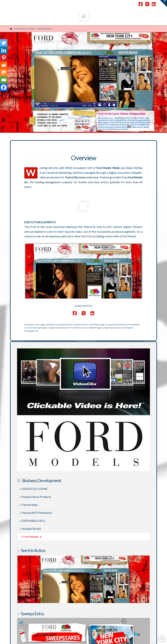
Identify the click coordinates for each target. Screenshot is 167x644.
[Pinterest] (4, 58)
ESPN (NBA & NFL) (32, 493)
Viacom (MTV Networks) (36, 485)
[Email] (4, 80)
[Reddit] (4, 65)
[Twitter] (4, 43)
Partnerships (29, 477)
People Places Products (36, 469)
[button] (84, 16)
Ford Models (31, 509)
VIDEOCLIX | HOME (34, 461)
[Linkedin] (4, 50)
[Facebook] (4, 87)
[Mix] (4, 73)
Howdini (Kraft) (30, 501)
